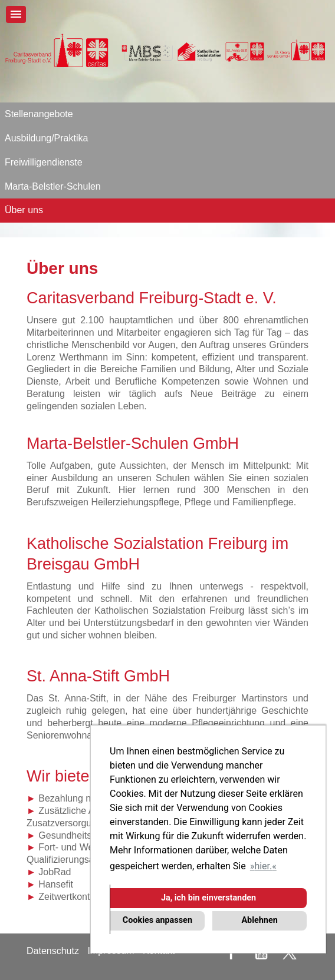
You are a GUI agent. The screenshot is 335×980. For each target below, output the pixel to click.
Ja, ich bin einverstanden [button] (208, 898)
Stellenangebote (39, 114)
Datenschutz (53, 951)
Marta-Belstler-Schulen (53, 186)
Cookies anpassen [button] (157, 920)
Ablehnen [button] (259, 920)
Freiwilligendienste (44, 162)
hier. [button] (263, 866)
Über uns (24, 210)
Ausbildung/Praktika (46, 138)
